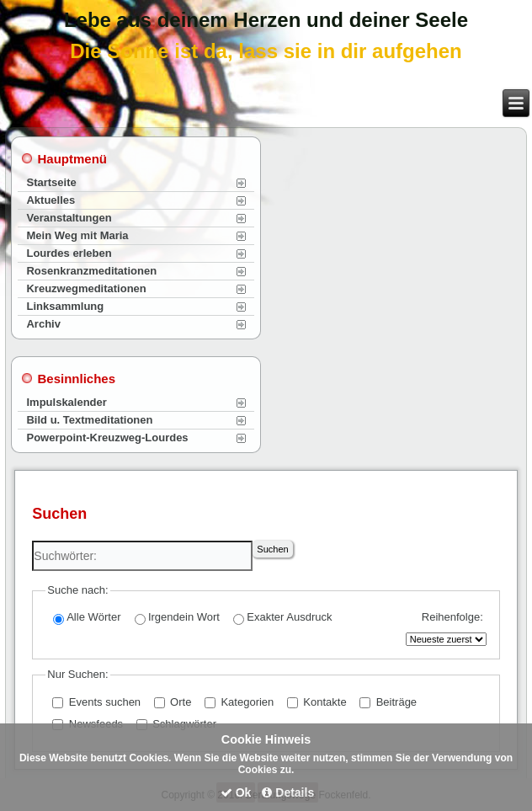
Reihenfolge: (452, 617)
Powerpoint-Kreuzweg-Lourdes (107, 438)
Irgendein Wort (177, 618)
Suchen (272, 549)
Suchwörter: (32, 541)
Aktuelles (51, 200)
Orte (173, 702)
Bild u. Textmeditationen (89, 420)
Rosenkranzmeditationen (91, 271)
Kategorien (239, 702)
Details (288, 792)
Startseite (51, 182)
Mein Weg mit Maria (77, 235)
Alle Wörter (87, 618)
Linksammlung (65, 306)
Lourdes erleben (69, 253)
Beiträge (388, 702)
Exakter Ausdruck (282, 618)
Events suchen (96, 702)
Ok (236, 792)
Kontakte (317, 702)
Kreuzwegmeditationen (86, 288)
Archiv (43, 324)
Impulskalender (66, 402)
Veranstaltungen (69, 218)
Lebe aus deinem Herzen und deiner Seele (266, 20)
